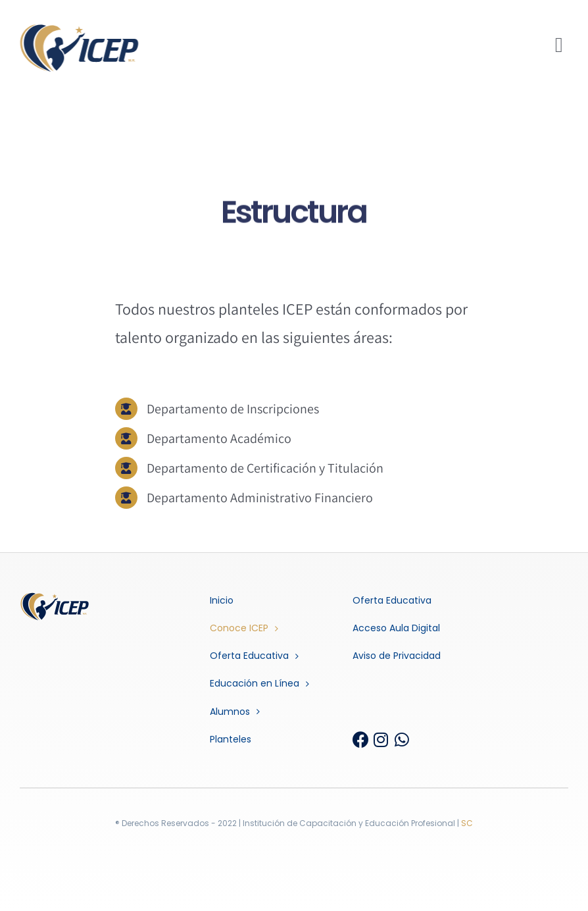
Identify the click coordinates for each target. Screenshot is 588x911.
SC (467, 823)
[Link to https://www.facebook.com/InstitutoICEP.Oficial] (359, 740)
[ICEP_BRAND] (78, 29)
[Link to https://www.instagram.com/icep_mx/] (380, 740)
